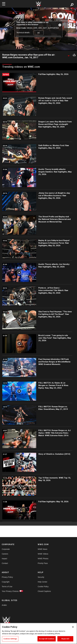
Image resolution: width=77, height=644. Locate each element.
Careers (5, 554)
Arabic (4, 605)
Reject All (65, 639)
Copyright (6, 582)
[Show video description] (69, 55)
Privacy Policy (7, 577)
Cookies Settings (10, 639)
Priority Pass (43, 563)
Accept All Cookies (47, 639)
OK (39, 33)
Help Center (43, 582)
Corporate (6, 549)
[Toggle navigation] (4, 4)
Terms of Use (7, 587)
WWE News (43, 549)
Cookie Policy (43, 587)
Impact (4, 559)
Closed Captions (44, 591)
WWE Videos (43, 554)
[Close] (73, 627)
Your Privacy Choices (10, 591)
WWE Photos (43, 559)
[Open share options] (74, 55)
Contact (5, 563)
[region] (39, 633)
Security (41, 577)
